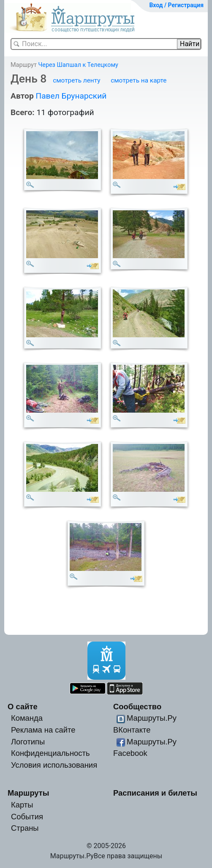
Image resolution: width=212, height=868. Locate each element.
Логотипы (28, 742)
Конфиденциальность (50, 753)
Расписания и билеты (155, 793)
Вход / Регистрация (176, 5)
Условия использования (54, 765)
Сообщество (137, 707)
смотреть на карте (139, 80)
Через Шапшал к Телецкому (78, 65)
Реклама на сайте (43, 730)
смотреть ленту (76, 80)
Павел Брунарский (71, 96)
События (27, 817)
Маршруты (29, 793)
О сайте (23, 707)
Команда (27, 718)
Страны (25, 828)
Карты (22, 805)
